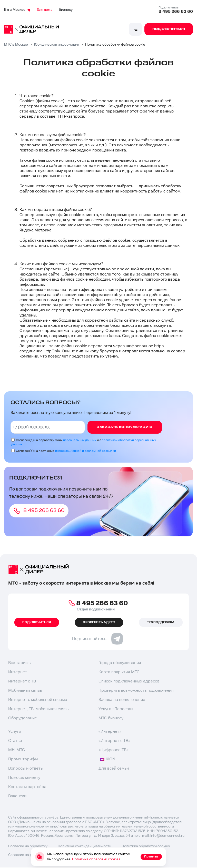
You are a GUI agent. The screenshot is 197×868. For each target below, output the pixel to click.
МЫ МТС (17, 750)
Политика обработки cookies (96, 859)
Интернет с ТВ (22, 681)
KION (107, 759)
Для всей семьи (114, 768)
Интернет (18, 672)
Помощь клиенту (24, 778)
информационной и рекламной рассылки (86, 451)
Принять (151, 857)
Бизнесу (66, 10)
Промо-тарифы (23, 759)
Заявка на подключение (122, 700)
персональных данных (80, 440)
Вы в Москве (17, 10)
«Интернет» (110, 732)
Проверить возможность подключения (136, 691)
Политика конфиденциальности (85, 846)
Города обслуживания (120, 663)
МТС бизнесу (111, 718)
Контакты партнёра (27, 787)
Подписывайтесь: (97, 639)
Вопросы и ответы (26, 768)
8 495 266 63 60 (176, 12)
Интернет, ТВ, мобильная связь (38, 709)
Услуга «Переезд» (116, 709)
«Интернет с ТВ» (114, 741)
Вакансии (17, 796)
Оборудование (23, 718)
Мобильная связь (25, 691)
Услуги (15, 732)
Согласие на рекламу (26, 855)
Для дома (45, 10)
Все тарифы (20, 663)
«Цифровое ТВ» (114, 750)
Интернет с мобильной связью (38, 700)
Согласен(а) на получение (66, 451)
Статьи (15, 741)
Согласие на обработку (28, 846)
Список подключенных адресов (129, 681)
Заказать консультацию (125, 427)
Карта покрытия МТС (119, 672)
